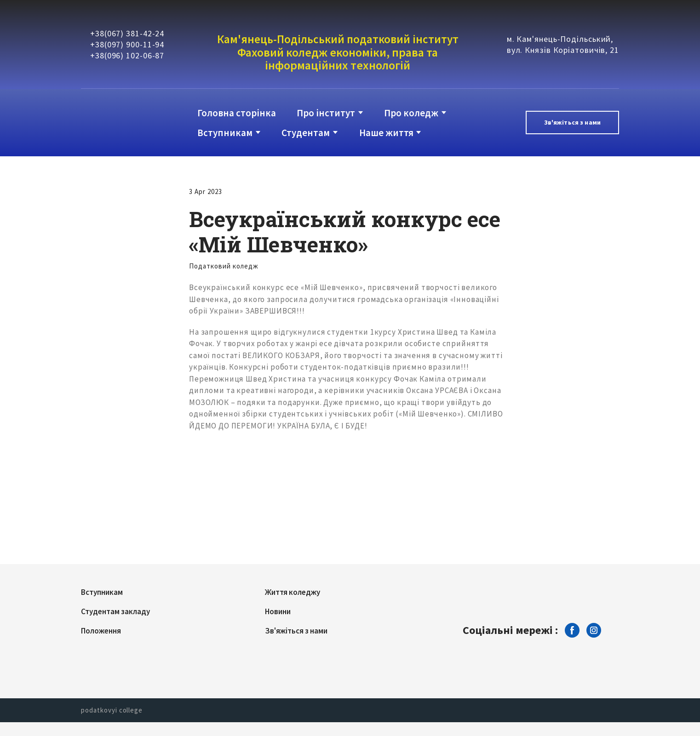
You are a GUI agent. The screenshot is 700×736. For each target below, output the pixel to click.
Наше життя (386, 133)
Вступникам (225, 133)
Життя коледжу (293, 592)
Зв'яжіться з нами (296, 631)
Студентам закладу (115, 611)
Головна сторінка (237, 113)
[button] (572, 123)
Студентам (306, 133)
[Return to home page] (118, 123)
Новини (278, 611)
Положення (101, 631)
